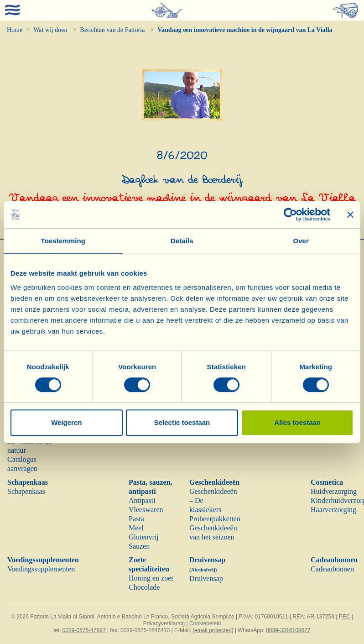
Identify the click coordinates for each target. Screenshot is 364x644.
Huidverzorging (334, 491)
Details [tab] (182, 241)
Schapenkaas (28, 482)
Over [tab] (301, 241)
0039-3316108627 (288, 630)
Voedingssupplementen (43, 560)
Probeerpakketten (215, 519)
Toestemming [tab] (63, 241)
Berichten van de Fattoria (112, 30)
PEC (345, 617)
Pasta (136, 519)
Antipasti (142, 500)
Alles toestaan (297, 422)
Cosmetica (327, 482)
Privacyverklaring (164, 623)
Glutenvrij (144, 537)
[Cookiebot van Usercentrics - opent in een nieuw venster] (290, 215)
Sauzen (139, 546)
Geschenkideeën (214, 482)
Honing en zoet (151, 578)
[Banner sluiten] (350, 215)
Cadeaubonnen (334, 560)
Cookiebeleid (205, 623)
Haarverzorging (333, 510)
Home (15, 30)
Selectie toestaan (182, 422)
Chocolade (144, 587)
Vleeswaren (146, 510)
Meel (136, 528)
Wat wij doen (50, 30)
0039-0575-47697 (84, 630)
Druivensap (206, 579)
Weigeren (66, 422)
